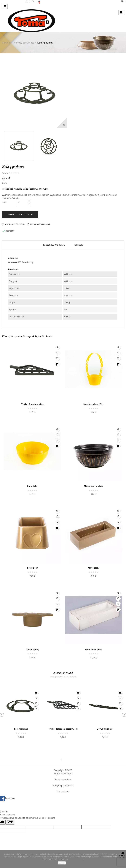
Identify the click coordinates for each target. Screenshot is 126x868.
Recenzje (78, 245)
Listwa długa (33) (105, 729)
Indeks (11, 258)
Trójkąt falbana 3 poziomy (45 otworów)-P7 (63, 729)
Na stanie (12, 262)
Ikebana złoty (33, 650)
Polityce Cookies (76, 859)
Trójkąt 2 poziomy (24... (33, 404)
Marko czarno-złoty (94, 486)
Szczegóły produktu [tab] (54, 245)
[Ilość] (22, 203)
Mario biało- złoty (93, 650)
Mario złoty (94, 568)
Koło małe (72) (21, 729)
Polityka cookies (63, 779)
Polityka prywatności (63, 785)
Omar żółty (32, 486)
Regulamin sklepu (63, 773)
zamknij (62, 863)
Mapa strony (63, 791)
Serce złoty (32, 568)
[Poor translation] (10, 822)
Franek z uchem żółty (94, 404)
